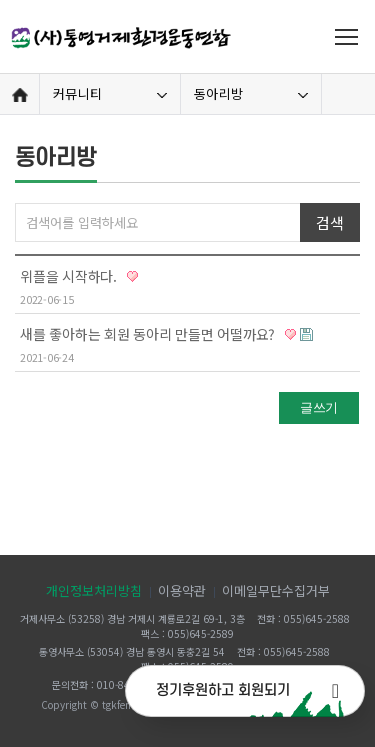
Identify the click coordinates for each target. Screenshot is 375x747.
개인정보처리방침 (94, 590)
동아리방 (218, 93)
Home (19, 94)
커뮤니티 (77, 93)
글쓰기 (319, 407)
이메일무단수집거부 (276, 590)
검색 (329, 222)
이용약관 (182, 590)
